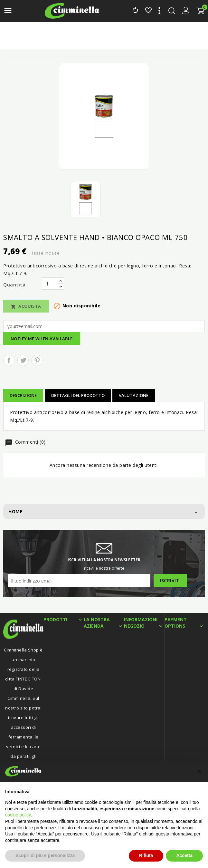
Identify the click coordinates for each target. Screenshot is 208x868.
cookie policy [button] (18, 815)
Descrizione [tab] (23, 395)
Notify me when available (42, 339)
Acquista (26, 306)
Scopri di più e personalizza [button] (45, 855)
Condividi (9, 360)
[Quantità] (50, 284)
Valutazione (134, 395)
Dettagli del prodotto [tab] (78, 395)
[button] (200, 771)
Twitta (23, 360)
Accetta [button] (184, 855)
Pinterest (37, 360)
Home (15, 511)
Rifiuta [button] (146, 855)
